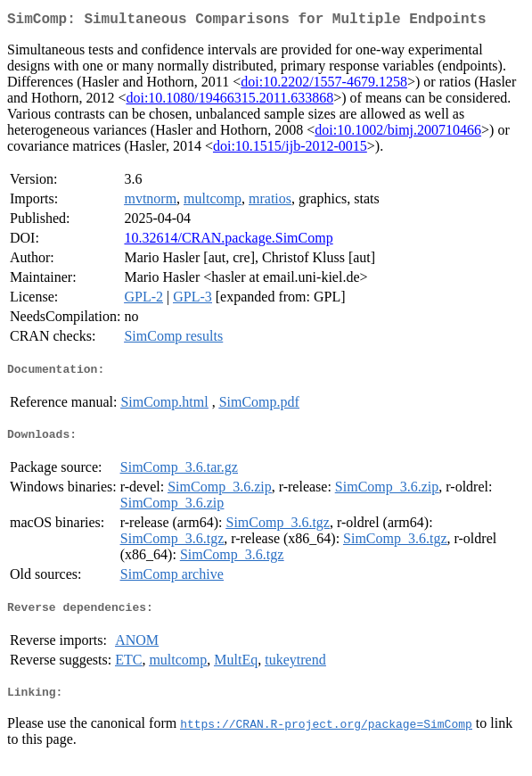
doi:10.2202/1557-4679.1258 (324, 85)
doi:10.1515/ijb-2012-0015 (290, 149)
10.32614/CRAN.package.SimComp (228, 241)
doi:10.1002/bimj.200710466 (398, 133)
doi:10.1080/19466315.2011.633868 (229, 101)
